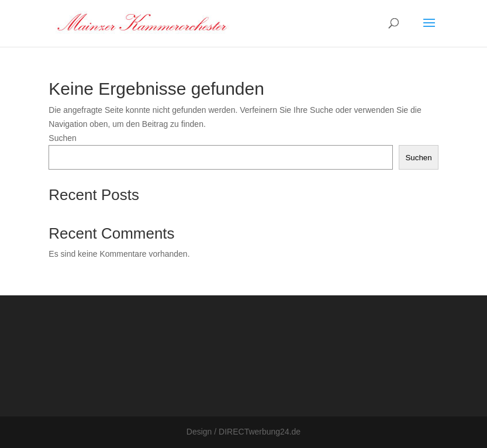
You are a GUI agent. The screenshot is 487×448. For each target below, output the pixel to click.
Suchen (62, 138)
